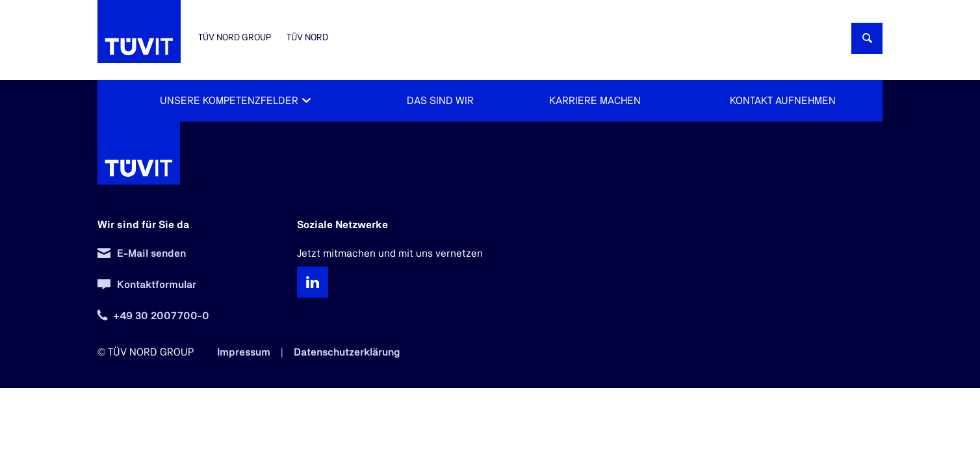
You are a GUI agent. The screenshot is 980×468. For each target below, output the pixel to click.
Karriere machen (595, 101)
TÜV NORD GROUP (235, 38)
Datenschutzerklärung (347, 352)
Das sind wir (440, 101)
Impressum (244, 352)
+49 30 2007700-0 (161, 316)
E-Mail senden (151, 253)
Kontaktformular (157, 285)
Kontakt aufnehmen (783, 101)
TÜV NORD (307, 38)
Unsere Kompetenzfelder (229, 101)
